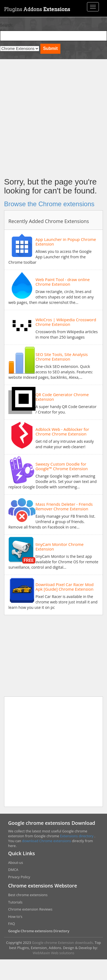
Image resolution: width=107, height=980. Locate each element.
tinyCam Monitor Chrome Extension (59, 547)
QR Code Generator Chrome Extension (62, 397)
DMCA (13, 870)
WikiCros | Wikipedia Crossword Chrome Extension (66, 322)
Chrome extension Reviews (30, 909)
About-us (16, 863)
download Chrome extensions (47, 841)
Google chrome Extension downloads (62, 943)
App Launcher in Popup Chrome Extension (66, 242)
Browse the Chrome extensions (49, 204)
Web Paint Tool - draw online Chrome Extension (63, 282)
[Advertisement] (51, 117)
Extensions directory (77, 836)
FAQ (12, 924)
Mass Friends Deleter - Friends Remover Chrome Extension (64, 506)
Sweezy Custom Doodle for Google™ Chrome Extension (62, 466)
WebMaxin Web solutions (53, 953)
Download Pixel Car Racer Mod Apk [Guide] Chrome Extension (64, 587)
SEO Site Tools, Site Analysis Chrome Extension (62, 357)
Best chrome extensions (28, 895)
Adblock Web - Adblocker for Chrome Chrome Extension (62, 432)
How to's (15, 917)
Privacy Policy (19, 877)
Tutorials (15, 902)
